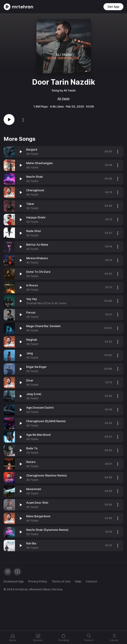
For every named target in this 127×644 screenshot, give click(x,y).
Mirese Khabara (37, 258)
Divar (30, 380)
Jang (30, 353)
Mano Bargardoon (38, 516)
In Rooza (32, 285)
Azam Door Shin (37, 503)
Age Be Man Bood (38, 435)
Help (78, 581)
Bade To (32, 448)
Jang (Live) (34, 394)
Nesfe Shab (35, 177)
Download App (14, 581)
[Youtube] (17, 572)
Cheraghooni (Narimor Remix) (47, 475)
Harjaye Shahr (36, 217)
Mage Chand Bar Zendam (43, 326)
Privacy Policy (38, 581)
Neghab (32, 340)
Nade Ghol (34, 231)
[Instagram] (8, 572)
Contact (91, 581)
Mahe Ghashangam (40, 163)
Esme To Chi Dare (38, 272)
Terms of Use (61, 581)
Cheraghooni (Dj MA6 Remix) (46, 421)
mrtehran (21, 589)
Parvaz (31, 312)
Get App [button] (113, 7)
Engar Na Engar (36, 367)
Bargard (32, 150)
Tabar (30, 204)
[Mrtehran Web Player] (18, 7)
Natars (31, 462)
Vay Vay (32, 299)
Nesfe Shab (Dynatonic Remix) (47, 530)
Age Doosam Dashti (40, 408)
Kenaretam (34, 489)
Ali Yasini (63, 99)
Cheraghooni (35, 190)
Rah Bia (31, 543)
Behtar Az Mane (37, 245)
